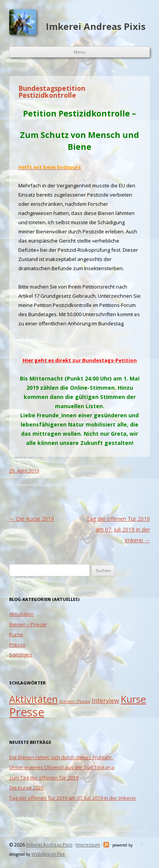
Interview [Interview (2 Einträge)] (105, 701)
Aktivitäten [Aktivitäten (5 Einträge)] (33, 699)
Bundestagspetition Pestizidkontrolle (52, 92)
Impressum (88, 845)
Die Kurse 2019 (32, 519)
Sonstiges (21, 655)
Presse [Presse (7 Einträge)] (27, 712)
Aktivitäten (21, 614)
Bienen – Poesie (28, 624)
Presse (17, 645)
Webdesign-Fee (48, 854)
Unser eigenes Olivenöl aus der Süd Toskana (62, 767)
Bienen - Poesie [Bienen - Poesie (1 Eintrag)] (75, 701)
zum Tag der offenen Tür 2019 (44, 778)
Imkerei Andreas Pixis (96, 26)
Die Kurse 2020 (26, 788)
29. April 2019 (24, 471)
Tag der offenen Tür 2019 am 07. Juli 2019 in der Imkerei (118, 529)
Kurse (16, 634)
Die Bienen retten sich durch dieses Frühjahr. (61, 757)
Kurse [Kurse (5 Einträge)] (133, 699)
